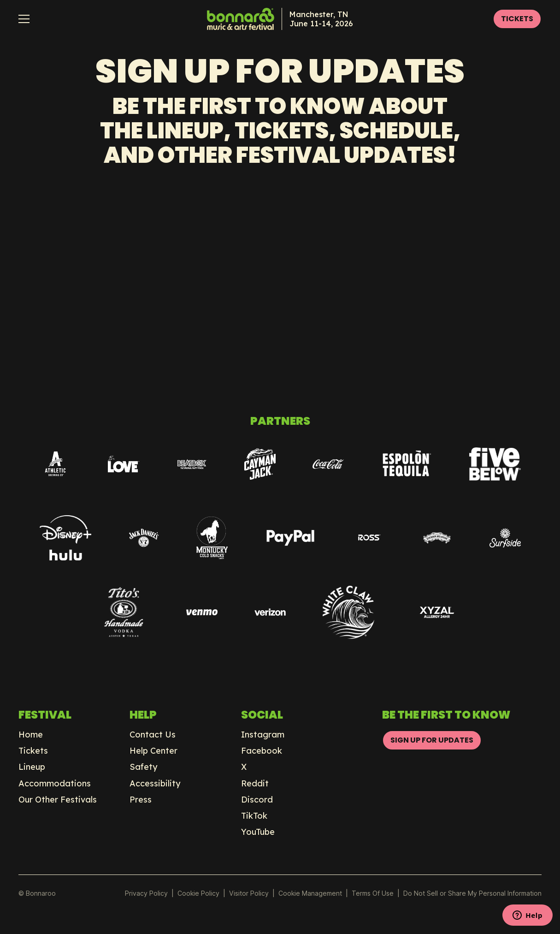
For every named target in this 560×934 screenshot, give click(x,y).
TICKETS (517, 19)
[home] (280, 19)
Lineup (32, 767)
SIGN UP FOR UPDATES (432, 740)
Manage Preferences (310, 893)
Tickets (33, 751)
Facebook (262, 751)
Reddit (255, 784)
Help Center (153, 751)
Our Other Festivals (58, 800)
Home (31, 735)
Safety (144, 767)
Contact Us (153, 735)
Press (141, 800)
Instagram (263, 735)
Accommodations (55, 784)
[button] (24, 19)
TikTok (254, 816)
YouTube (258, 832)
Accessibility (155, 784)
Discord (257, 800)
